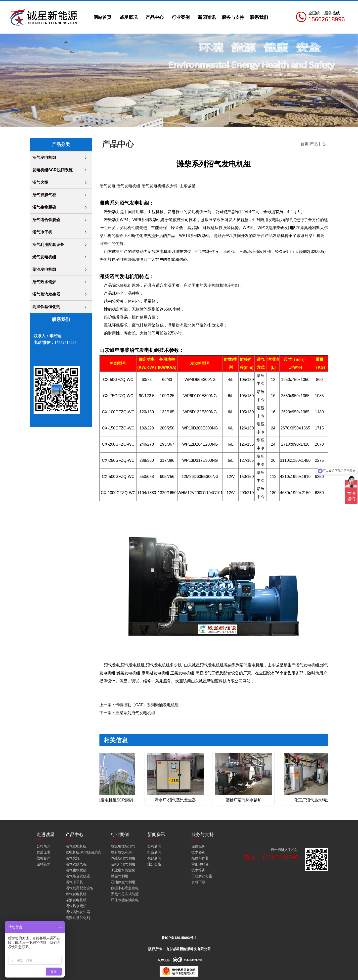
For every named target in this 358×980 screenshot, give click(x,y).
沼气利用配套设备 (48, 245)
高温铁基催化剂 (46, 307)
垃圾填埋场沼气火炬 (126, 846)
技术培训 (198, 870)
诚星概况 (129, 17)
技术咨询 (198, 852)
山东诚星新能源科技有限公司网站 (221, 681)
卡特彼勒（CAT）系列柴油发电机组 (147, 705)
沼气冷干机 (42, 232)
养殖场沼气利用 (123, 858)
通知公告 (154, 864)
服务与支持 (233, 17)
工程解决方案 (202, 876)
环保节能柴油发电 (125, 900)
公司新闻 (154, 846)
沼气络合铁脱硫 (46, 220)
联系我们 (259, 17)
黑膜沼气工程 (207, 673)
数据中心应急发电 (125, 888)
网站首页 (102, 17)
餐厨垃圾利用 (121, 852)
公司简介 (44, 846)
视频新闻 (154, 858)
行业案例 (181, 17)
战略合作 (44, 858)
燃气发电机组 (44, 257)
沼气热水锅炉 (44, 282)
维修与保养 (200, 858)
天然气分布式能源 (125, 894)
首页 (305, 144)
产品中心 (155, 17)
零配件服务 (200, 864)
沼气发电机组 (44, 158)
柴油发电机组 (44, 269)
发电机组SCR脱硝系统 (52, 170)
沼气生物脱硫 (44, 207)
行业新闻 (154, 852)
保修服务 (198, 846)
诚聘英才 (44, 864)
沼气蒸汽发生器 (46, 294)
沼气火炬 (40, 182)
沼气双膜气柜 (44, 195)
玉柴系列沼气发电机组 (135, 713)
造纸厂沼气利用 (123, 864)
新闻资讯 (207, 17)
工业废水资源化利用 (126, 870)
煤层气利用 (120, 876)
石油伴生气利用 (123, 882)
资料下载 (198, 882)
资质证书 (44, 852)
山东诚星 (112, 252)
